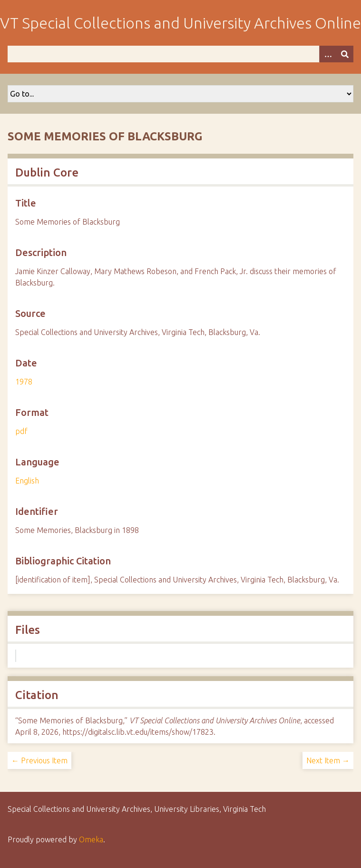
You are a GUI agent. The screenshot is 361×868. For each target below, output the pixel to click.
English (27, 481)
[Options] (328, 54)
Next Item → (328, 760)
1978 (24, 382)
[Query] (180, 54)
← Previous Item (39, 760)
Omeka (91, 839)
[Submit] (345, 54)
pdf (21, 431)
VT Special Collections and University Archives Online (180, 23)
